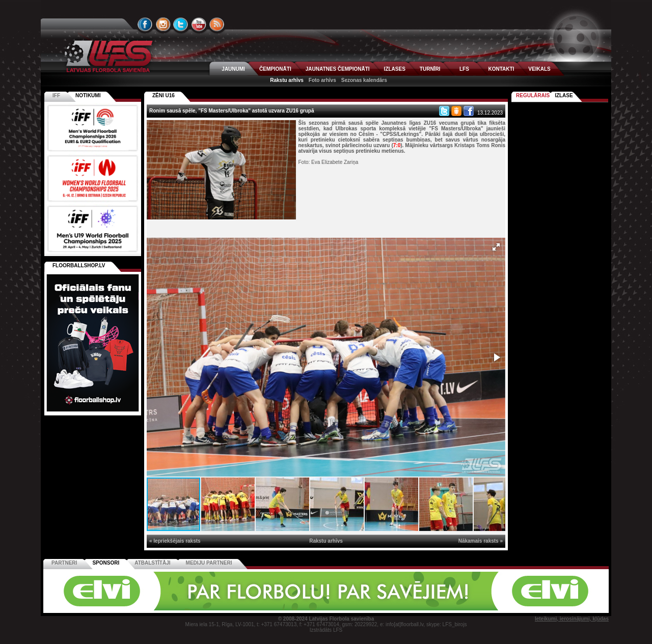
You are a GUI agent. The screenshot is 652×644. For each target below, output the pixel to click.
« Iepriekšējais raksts (175, 541)
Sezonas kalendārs (364, 80)
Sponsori (106, 563)
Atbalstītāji (152, 563)
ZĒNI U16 (164, 95)
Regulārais (533, 95)
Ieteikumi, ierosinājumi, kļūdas (572, 619)
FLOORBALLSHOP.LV (79, 265)
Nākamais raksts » (481, 541)
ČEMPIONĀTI (275, 69)
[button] (496, 247)
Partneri (64, 563)
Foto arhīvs (322, 80)
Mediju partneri (209, 563)
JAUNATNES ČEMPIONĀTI (338, 69)
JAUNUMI (233, 69)
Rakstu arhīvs (287, 80)
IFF (56, 95)
